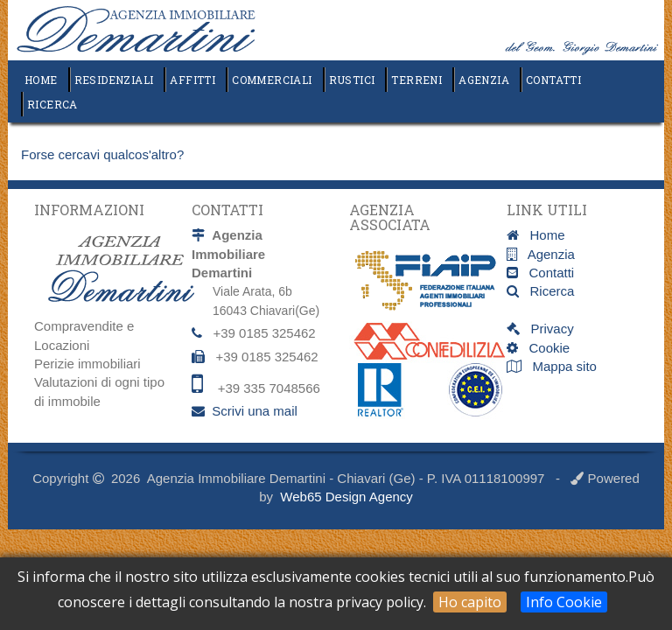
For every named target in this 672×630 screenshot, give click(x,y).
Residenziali (114, 80)
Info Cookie (564, 602)
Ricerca (52, 104)
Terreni (416, 80)
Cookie (544, 348)
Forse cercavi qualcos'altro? (102, 154)
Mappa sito (563, 366)
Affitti (192, 80)
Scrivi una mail (255, 411)
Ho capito (470, 602)
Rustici (352, 80)
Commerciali (272, 80)
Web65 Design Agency (346, 497)
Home (41, 80)
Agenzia (484, 80)
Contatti (553, 80)
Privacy (547, 329)
